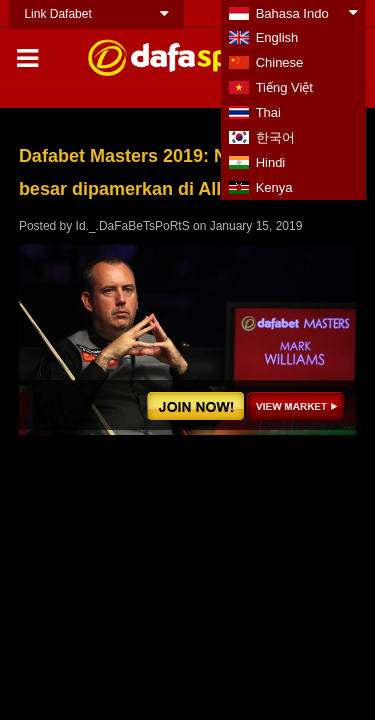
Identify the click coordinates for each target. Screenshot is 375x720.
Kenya (274, 187)
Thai (268, 112)
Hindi (271, 162)
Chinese (280, 62)
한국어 (275, 137)
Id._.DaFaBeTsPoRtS (133, 226)
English (277, 37)
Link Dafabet (57, 14)
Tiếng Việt (284, 87)
